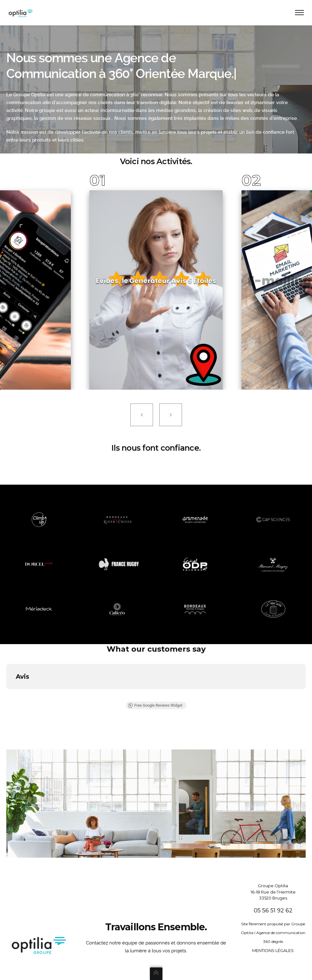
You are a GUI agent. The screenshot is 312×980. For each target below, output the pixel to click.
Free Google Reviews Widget (155, 705)
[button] (6, 695)
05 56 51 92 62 (273, 910)
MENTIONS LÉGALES (273, 950)
